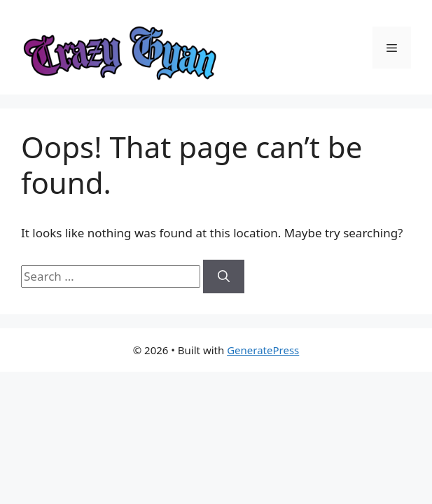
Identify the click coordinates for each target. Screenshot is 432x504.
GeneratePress (263, 350)
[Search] (224, 276)
